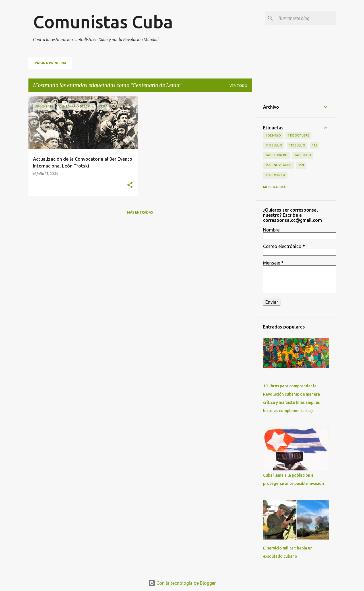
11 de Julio (274, 145)
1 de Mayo (273, 135)
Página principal (51, 63)
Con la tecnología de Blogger (182, 583)
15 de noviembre (278, 165)
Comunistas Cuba (103, 22)
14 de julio (303, 155)
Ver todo (238, 86)
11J (314, 145)
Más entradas (140, 212)
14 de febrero (276, 155)
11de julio (297, 145)
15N (301, 165)
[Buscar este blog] (306, 18)
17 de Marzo (275, 175)
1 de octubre (298, 135)
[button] (130, 185)
